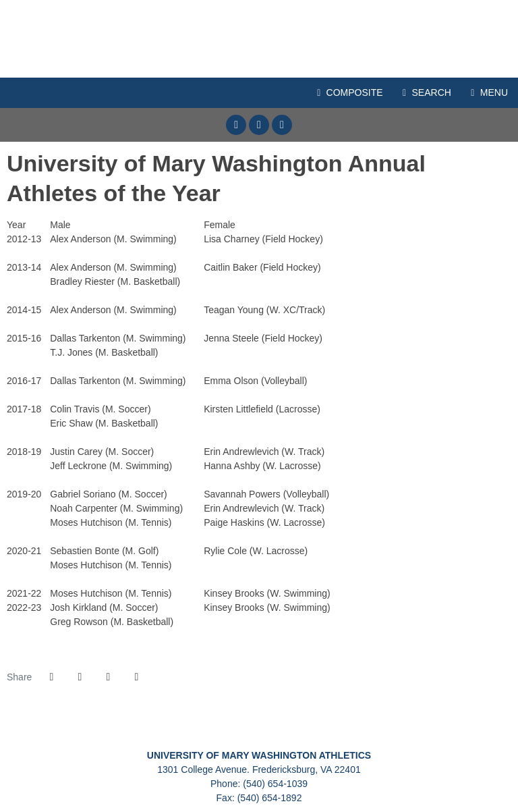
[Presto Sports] (425, 728)
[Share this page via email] (108, 677)
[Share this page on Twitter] (80, 677)
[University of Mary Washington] (204, 728)
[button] (136, 677)
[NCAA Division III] (314, 728)
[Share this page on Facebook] (51, 677)
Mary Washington (259, 39)
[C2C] (93, 728)
